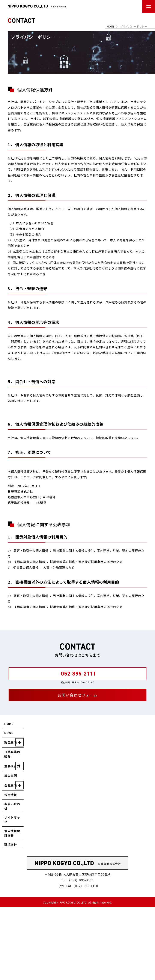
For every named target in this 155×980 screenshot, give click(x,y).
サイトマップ (12, 820)
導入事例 (11, 776)
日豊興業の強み (12, 754)
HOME (111, 26)
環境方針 (11, 844)
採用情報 (11, 795)
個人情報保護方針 (12, 833)
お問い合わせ (12, 806)
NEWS (9, 733)
